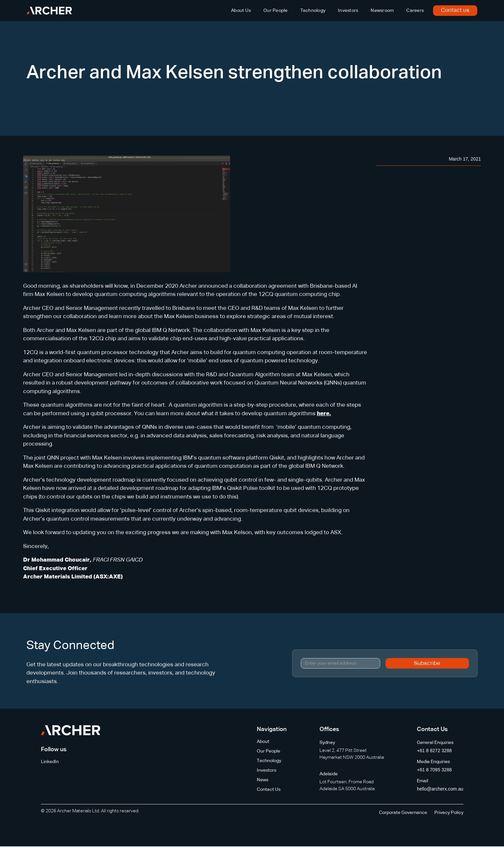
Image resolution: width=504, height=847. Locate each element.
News (263, 780)
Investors (348, 11)
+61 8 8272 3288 (434, 751)
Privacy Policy (449, 813)
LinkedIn (50, 762)
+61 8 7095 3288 (434, 770)
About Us (241, 11)
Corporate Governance (403, 813)
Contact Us (269, 790)
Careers (415, 11)
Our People (276, 11)
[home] (49, 11)
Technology (313, 11)
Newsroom (382, 11)
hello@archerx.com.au (440, 789)
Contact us (455, 10)
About (263, 742)
